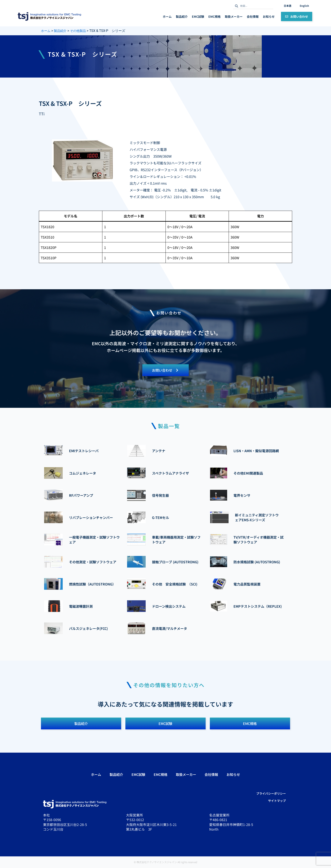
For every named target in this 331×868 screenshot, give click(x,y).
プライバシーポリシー (271, 794)
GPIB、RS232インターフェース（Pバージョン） (166, 170)
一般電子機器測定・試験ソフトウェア (94, 540)
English (304, 6)
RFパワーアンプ (81, 495)
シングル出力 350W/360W (151, 156)
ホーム (167, 16)
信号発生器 (160, 495)
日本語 (288, 6)
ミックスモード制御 (145, 143)
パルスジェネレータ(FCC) (88, 629)
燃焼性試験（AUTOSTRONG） (92, 584)
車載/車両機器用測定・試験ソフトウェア (176, 540)
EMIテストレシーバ (84, 451)
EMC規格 (214, 16)
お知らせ (269, 16)
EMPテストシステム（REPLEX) (258, 606)
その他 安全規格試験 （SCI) (175, 584)
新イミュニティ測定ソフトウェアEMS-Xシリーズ (257, 518)
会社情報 (253, 16)
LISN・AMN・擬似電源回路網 (256, 451)
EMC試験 (198, 16)
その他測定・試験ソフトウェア (93, 562)
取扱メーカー (234, 16)
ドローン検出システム (169, 606)
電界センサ (242, 495)
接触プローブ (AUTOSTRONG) (175, 562)
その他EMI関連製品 (248, 473)
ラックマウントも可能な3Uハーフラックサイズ (165, 163)
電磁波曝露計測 (81, 606)
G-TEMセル (161, 518)
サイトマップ (277, 801)
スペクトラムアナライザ (170, 473)
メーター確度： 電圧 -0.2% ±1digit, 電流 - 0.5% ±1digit (175, 190)
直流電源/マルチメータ (170, 629)
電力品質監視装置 (247, 584)
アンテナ (159, 451)
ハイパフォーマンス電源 (148, 149)
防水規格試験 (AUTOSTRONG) (257, 562)
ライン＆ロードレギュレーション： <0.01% (163, 176)
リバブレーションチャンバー (91, 518)
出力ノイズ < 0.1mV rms (148, 183)
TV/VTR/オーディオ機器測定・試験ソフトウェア (258, 540)
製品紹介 (182, 16)
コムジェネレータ (83, 473)
